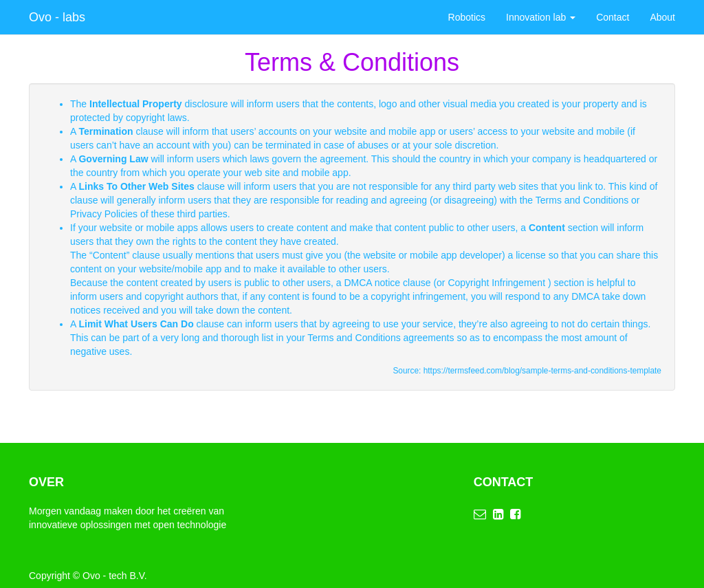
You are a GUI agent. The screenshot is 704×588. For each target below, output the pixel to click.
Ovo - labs (57, 17)
